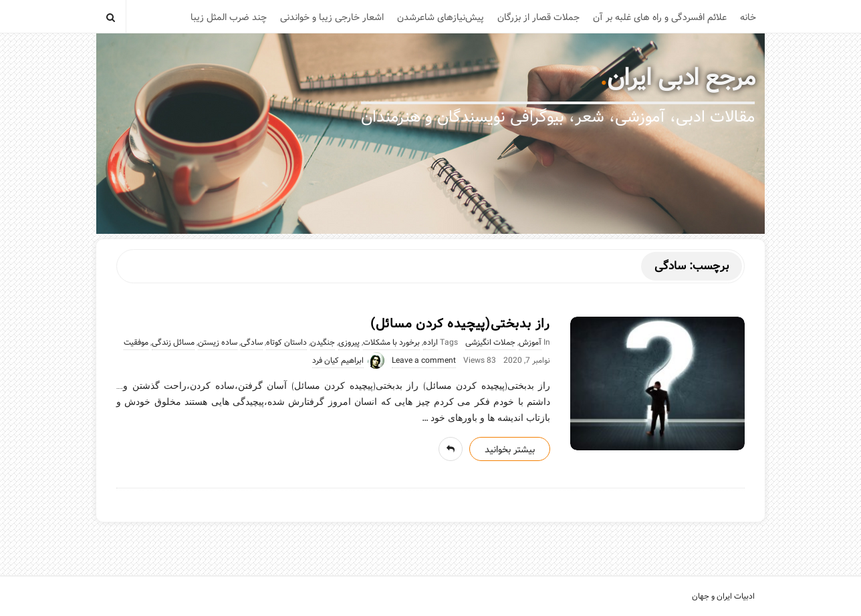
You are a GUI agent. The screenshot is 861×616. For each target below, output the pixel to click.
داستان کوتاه (286, 343)
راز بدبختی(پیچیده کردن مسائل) (460, 324)
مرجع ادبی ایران (681, 78)
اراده (430, 343)
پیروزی (349, 343)
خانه (748, 17)
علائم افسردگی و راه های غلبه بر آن (660, 17)
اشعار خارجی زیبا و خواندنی (332, 17)
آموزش (530, 343)
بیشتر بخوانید (510, 450)
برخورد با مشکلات (391, 343)
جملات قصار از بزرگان (538, 17)
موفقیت (136, 343)
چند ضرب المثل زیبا (229, 17)
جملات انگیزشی (490, 343)
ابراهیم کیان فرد (338, 361)
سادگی (252, 343)
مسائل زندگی (173, 343)
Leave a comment (424, 361)
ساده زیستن (218, 343)
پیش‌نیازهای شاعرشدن (441, 17)
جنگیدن (323, 343)
